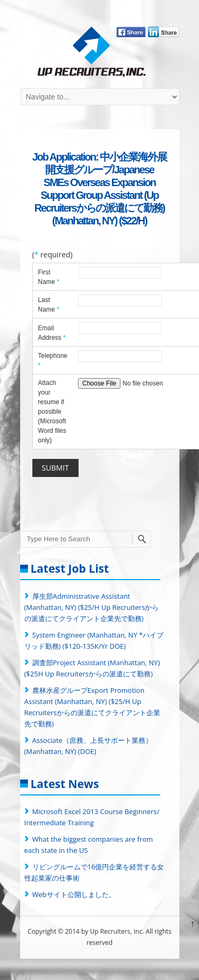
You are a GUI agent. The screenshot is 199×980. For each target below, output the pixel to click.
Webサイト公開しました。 (74, 894)
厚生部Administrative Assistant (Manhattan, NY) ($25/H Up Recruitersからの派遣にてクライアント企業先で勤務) (92, 607)
